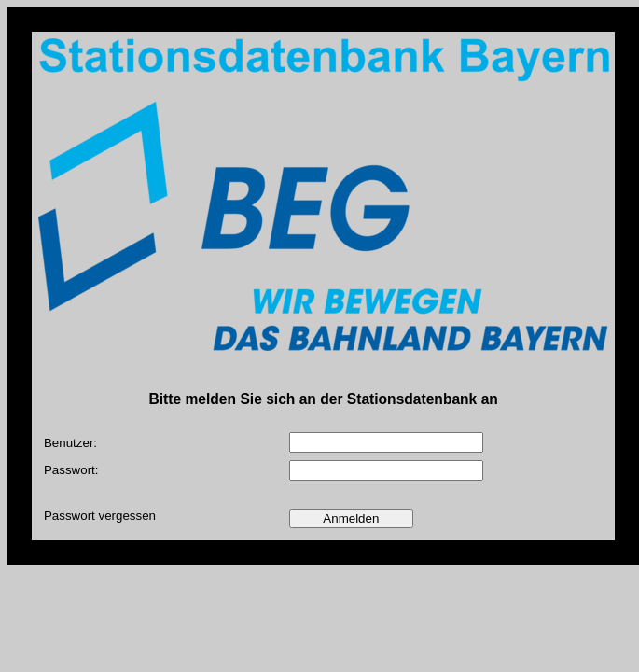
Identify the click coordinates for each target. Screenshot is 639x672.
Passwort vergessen (100, 516)
